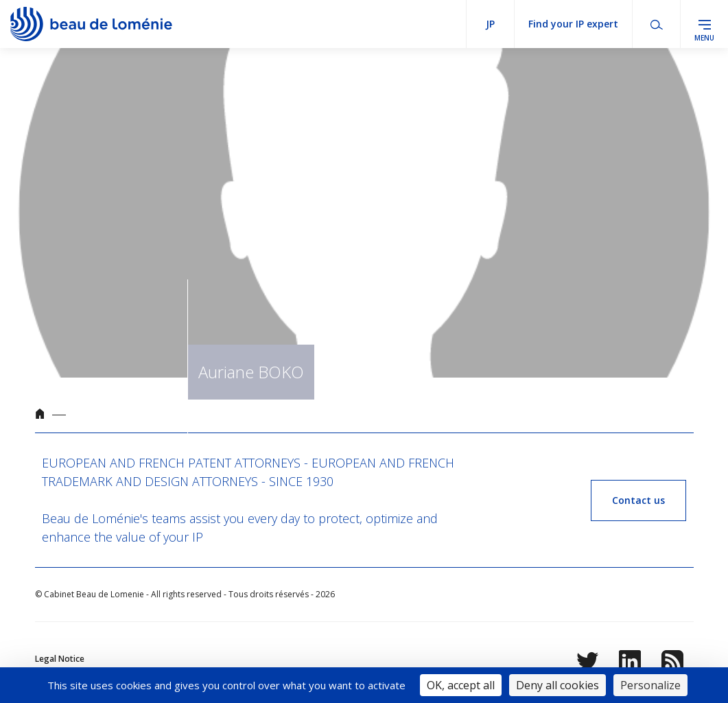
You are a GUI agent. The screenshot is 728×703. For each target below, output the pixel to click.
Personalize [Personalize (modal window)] (650, 685)
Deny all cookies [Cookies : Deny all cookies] (557, 685)
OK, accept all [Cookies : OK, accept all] (461, 685)
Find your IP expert (573, 24)
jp (490, 24)
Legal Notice (60, 659)
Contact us (638, 500)
